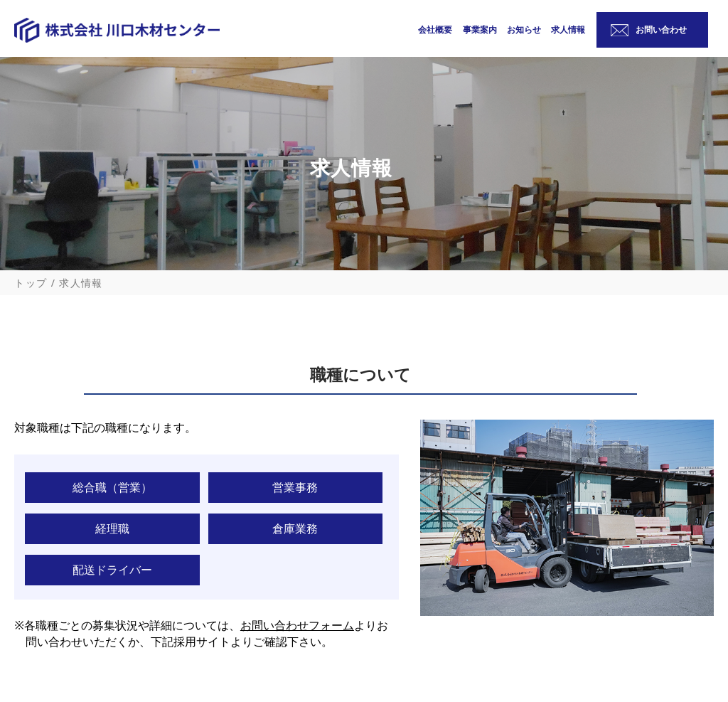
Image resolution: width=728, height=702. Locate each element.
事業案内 (480, 32)
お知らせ (524, 32)
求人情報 (568, 32)
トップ (31, 283)
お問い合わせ (661, 30)
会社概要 (435, 32)
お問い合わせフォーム (297, 625)
